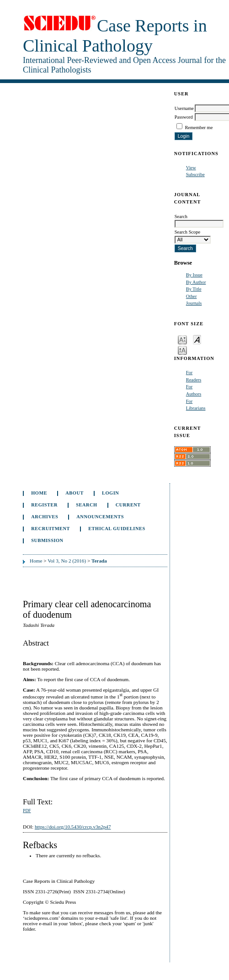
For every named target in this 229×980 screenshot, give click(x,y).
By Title (194, 289)
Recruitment (51, 529)
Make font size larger (182, 350)
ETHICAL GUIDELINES (117, 529)
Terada (99, 561)
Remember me (199, 128)
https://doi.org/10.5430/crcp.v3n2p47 (73, 827)
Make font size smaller (182, 339)
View (191, 168)
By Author (196, 282)
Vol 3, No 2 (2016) (67, 561)
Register (44, 505)
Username (184, 108)
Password (184, 117)
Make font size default (197, 339)
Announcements (100, 517)
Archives (45, 517)
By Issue (194, 275)
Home (39, 493)
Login (110, 493)
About (75, 493)
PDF (27, 811)
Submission (47, 540)
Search (86, 505)
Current (128, 505)
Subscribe (195, 175)
